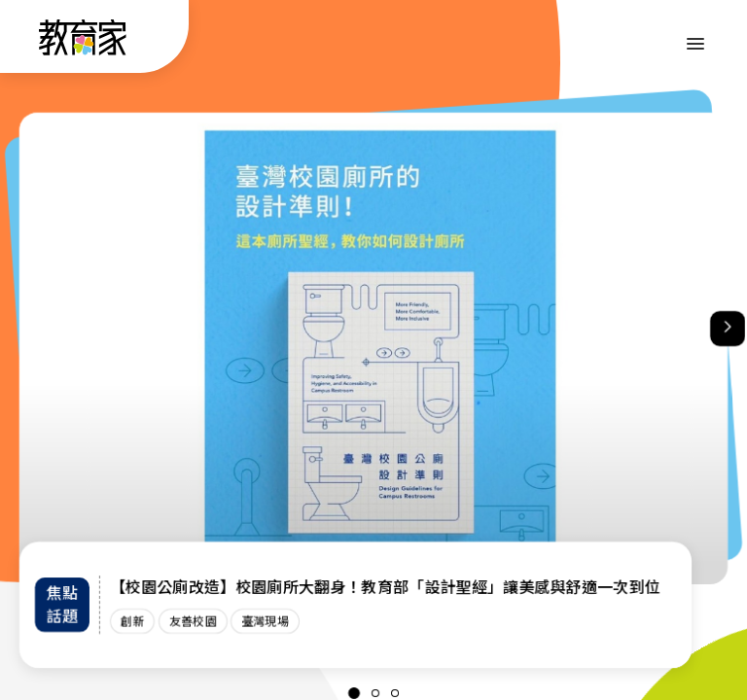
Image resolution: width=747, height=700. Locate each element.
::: (33, 40)
